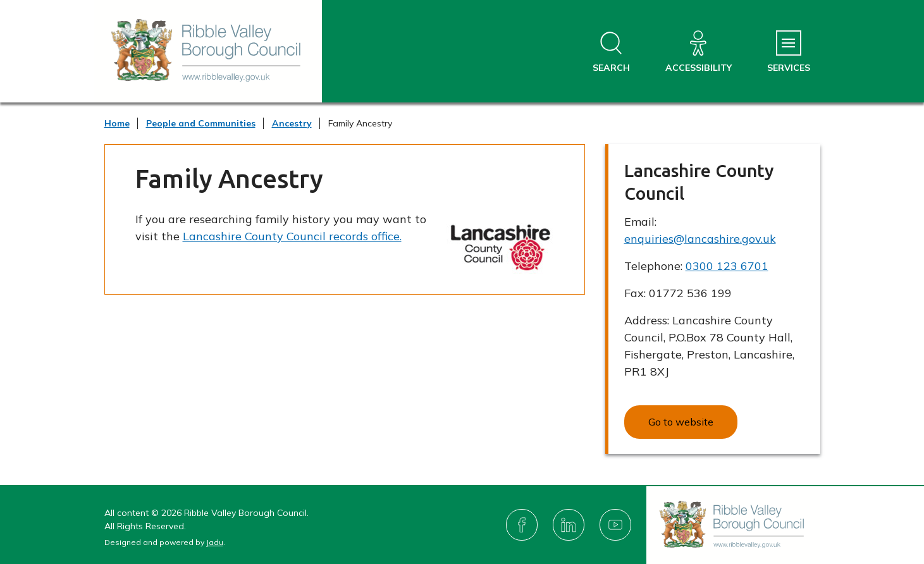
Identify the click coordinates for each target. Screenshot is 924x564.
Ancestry (292, 123)
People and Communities (201, 123)
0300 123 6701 (727, 266)
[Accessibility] (699, 52)
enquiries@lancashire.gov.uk (700, 239)
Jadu (215, 542)
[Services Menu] (789, 52)
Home (117, 123)
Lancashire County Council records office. (292, 236)
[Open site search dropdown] (611, 52)
